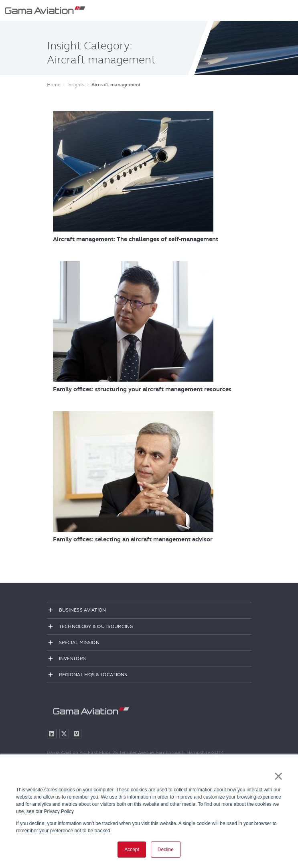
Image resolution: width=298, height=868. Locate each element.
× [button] (279, 776)
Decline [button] (166, 850)
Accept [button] (132, 850)
